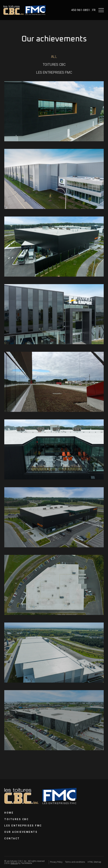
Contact (12, 839)
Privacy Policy (56, 862)
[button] (101, 10)
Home (9, 813)
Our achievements (21, 832)
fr (94, 10)
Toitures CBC (16, 819)
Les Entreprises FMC (23, 826)
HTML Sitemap (94, 862)
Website (14, 863)
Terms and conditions (75, 862)
